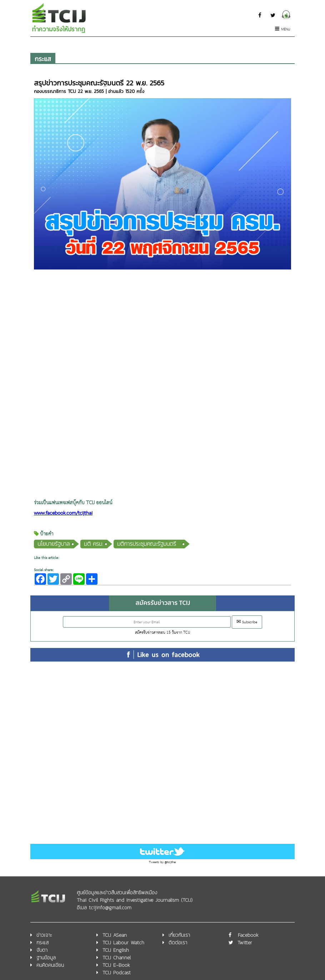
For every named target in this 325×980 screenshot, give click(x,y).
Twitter (245, 943)
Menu (283, 29)
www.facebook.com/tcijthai (63, 513)
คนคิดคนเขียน (50, 965)
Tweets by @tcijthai (162, 862)
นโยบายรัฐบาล (54, 544)
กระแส (43, 59)
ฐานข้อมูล (46, 958)
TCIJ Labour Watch (123, 943)
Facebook (248, 935)
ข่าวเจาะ (44, 935)
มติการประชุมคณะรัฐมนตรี (149, 544)
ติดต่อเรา (178, 943)
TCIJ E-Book (116, 965)
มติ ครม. (93, 544)
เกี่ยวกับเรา (179, 935)
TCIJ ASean (115, 935)
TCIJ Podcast (117, 973)
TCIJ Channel (117, 958)
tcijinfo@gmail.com (110, 908)
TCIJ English (116, 950)
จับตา (42, 950)
